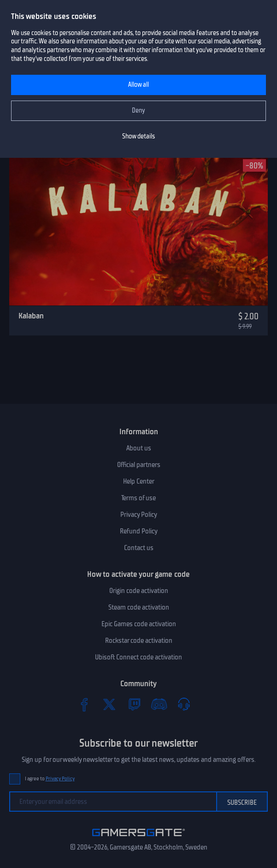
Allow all (138, 85)
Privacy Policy (139, 515)
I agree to (50, 779)
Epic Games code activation (139, 624)
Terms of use (138, 498)
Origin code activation (139, 591)
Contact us (139, 548)
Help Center (139, 481)
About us (139, 448)
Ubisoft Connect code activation (138, 657)
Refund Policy (139, 531)
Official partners (139, 465)
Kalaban (31, 316)
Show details (138, 136)
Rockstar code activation (139, 641)
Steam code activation (139, 607)
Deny (138, 111)
